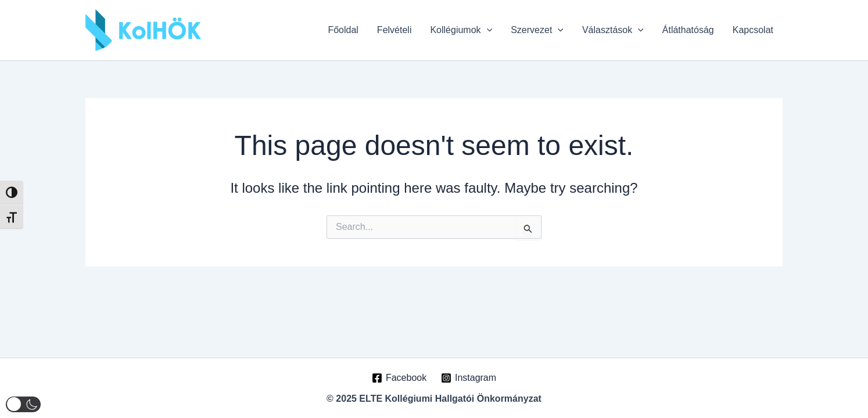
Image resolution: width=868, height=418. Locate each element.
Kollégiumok (461, 30)
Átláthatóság (688, 30)
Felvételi (394, 30)
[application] (487, 30)
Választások (613, 30)
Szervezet (537, 30)
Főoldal (343, 30)
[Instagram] (469, 378)
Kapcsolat (753, 30)
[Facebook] (399, 378)
